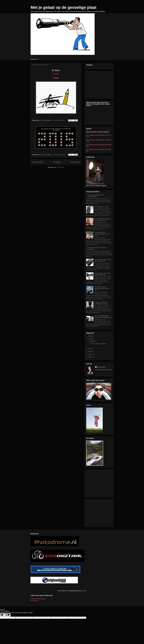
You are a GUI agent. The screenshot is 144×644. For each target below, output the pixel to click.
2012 (90, 354)
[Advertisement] (99, 84)
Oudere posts (75, 162)
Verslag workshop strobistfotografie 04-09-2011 (102, 234)
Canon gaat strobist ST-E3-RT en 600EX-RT (103, 260)
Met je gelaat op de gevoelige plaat (63, 7)
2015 (90, 339)
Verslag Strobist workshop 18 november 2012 (103, 220)
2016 (90, 336)
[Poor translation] (7, 615)
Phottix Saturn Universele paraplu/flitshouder (102, 274)
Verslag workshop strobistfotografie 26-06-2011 (102, 288)
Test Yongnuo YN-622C (102, 207)
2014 (90, 349)
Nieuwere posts (38, 162)
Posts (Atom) (60, 167)
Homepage (57, 162)
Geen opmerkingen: (60, 120)
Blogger (84, 591)
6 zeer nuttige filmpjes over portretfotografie (96, 196)
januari (92, 341)
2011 (90, 357)
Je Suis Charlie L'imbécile (98, 344)
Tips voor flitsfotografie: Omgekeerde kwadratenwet (103, 317)
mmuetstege (101, 367)
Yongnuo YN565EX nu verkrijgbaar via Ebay (101, 303)
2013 (90, 352)
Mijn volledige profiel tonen (103, 370)
